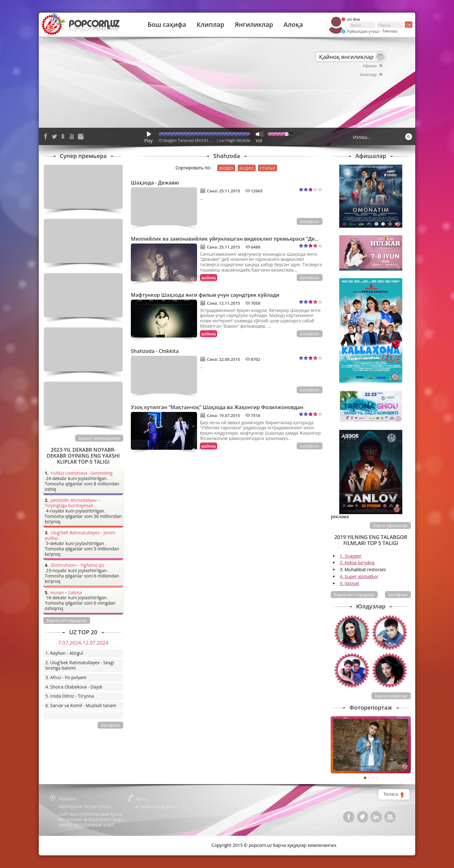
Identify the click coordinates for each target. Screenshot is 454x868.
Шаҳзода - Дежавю (155, 183)
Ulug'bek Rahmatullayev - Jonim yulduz (80, 536)
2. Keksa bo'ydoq (357, 563)
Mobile (244, 140)
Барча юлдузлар (391, 696)
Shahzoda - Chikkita (155, 351)
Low (221, 140)
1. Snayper (351, 556)
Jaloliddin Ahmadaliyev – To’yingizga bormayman (73, 503)
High (231, 140)
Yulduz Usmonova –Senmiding (81, 473)
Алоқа (293, 25)
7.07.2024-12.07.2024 (83, 643)
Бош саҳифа (167, 25)
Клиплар (211, 25)
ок (408, 25)
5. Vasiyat (349, 583)
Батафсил (310, 221)
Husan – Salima (66, 593)
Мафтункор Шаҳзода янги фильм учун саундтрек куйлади (205, 295)
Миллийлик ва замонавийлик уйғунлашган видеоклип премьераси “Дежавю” (231, 239)
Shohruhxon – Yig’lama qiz (77, 565)
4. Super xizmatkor (359, 576)
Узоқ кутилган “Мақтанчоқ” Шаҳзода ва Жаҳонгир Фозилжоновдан (217, 407)
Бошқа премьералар (99, 438)
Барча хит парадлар (354, 595)
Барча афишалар (390, 525)
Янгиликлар (254, 25)
